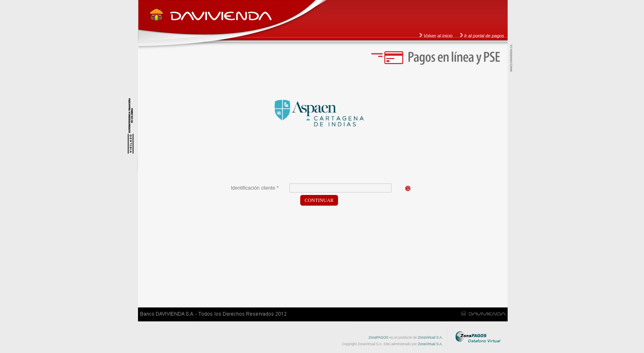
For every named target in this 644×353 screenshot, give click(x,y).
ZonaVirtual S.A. (430, 337)
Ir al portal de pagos (484, 36)
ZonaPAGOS (378, 337)
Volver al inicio (438, 36)
